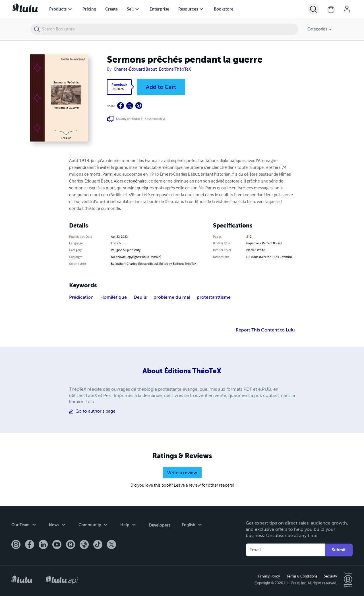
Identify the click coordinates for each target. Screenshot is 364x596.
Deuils (140, 297)
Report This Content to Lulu (265, 330)
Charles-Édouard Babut (135, 69)
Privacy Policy (269, 576)
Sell (130, 9)
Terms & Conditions (302, 576)
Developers (159, 525)
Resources (188, 9)
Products (58, 9)
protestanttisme (214, 297)
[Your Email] (285, 550)
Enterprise (159, 9)
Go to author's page (95, 411)
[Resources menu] (201, 9)
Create (111, 9)
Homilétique (114, 297)
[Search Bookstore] (170, 29)
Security (330, 576)
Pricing (89, 9)
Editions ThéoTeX (175, 69)
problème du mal (172, 297)
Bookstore (224, 9)
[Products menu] (70, 9)
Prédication (81, 297)
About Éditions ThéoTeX (182, 371)
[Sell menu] (137, 9)
